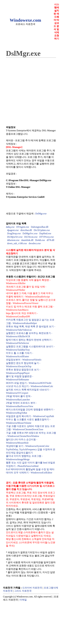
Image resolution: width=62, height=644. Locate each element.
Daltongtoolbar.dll (40, 227)
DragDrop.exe (14, 233)
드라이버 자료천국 (32, 588)
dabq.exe (10, 227)
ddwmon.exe (13, 240)
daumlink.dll (27, 240)
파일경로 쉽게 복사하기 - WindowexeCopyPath (30, 416)
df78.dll (50, 240)
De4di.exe (40, 240)
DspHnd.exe (45, 233)
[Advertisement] (28, 90)
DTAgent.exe (23, 227)
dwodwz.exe (35, 243)
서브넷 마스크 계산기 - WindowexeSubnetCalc (30, 386)
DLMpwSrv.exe (15, 237)
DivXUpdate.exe (42, 230)
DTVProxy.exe (46, 237)
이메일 (23, 600)
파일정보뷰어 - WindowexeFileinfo (24, 360)
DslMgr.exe (41, 214)
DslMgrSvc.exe (30, 233)
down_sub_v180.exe (17, 243)
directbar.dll (26, 230)
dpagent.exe (13, 230)
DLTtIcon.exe (31, 237)
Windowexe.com (25, 20)
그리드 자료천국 (23, 591)
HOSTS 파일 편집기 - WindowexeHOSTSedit (29, 383)
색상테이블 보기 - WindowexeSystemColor (28, 446)
